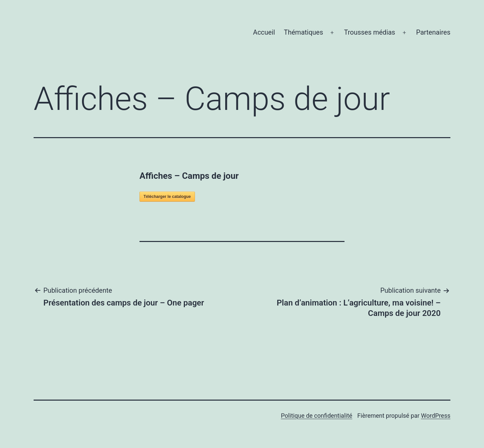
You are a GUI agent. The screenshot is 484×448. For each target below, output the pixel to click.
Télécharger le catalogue (167, 197)
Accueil (264, 32)
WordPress (436, 416)
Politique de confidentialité (317, 416)
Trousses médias (369, 32)
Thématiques (304, 32)
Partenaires (433, 32)
